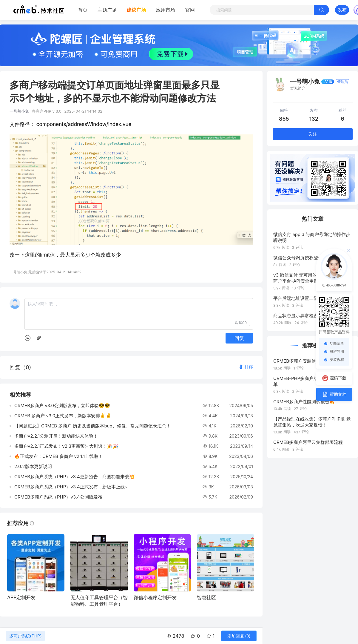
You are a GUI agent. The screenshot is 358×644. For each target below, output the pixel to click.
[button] (246, 367)
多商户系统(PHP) (25, 636)
